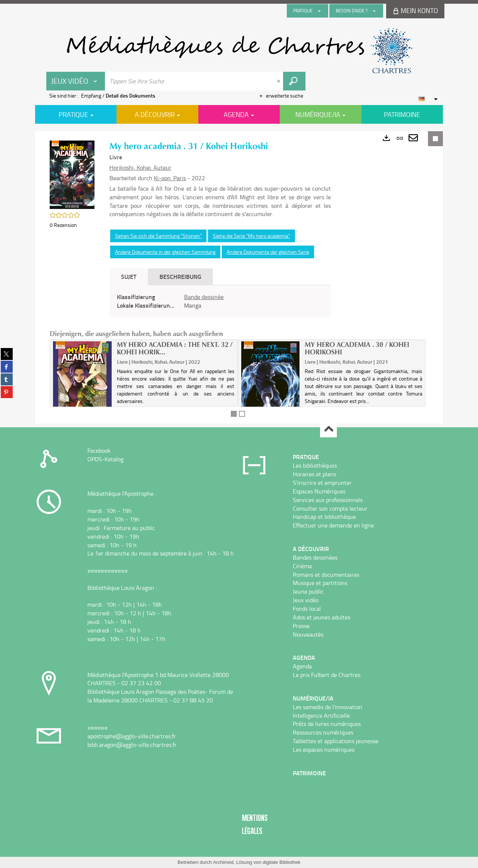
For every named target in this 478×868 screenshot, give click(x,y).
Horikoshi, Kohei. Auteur (140, 167)
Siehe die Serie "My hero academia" (252, 236)
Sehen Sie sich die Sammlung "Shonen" (158, 236)
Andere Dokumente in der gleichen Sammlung (165, 252)
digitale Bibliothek (281, 862)
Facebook (99, 450)
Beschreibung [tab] (180, 276)
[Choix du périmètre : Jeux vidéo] (76, 81)
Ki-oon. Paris (170, 178)
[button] (72, 174)
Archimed (223, 862)
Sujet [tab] (129, 276)
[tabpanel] (220, 301)
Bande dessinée (204, 297)
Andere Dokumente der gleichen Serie (268, 252)
